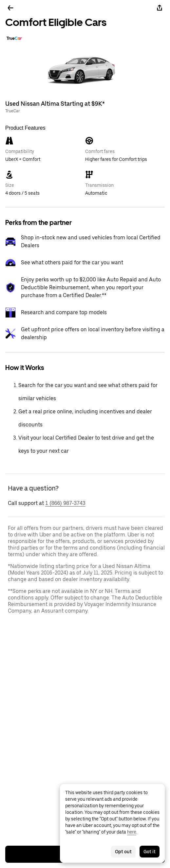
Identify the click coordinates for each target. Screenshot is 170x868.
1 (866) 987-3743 (65, 503)
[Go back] (10, 8)
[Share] (160, 8)
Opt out (123, 852)
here (132, 832)
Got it (150, 852)
